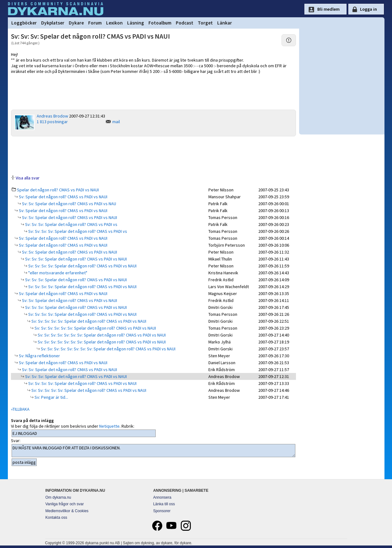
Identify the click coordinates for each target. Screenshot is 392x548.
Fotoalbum (160, 23)
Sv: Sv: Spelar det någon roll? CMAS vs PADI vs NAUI (69, 217)
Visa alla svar (28, 178)
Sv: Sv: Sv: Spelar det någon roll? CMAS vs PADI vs (71, 224)
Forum (95, 23)
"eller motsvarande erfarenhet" (57, 273)
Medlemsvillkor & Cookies (67, 511)
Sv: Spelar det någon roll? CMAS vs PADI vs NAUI (63, 197)
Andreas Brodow (52, 116)
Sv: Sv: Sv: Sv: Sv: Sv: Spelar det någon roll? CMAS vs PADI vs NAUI (95, 328)
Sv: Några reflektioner (39, 356)
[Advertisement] (153, 155)
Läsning (136, 23)
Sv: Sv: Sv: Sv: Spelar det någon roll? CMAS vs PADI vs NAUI (82, 266)
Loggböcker (24, 23)
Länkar (225, 23)
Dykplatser (53, 23)
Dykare (76, 23)
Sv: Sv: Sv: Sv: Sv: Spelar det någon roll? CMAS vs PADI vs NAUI (88, 321)
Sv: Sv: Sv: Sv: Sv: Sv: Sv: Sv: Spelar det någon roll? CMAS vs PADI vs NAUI (108, 349)
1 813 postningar (52, 122)
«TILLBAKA (20, 409)
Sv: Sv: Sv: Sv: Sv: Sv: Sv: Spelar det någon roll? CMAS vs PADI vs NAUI (101, 335)
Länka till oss (164, 504)
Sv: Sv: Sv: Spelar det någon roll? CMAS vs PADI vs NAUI (75, 259)
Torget (205, 23)
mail (116, 122)
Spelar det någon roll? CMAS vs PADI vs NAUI (58, 190)
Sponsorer (162, 511)
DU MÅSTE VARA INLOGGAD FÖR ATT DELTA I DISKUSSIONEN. (154, 451)
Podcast (185, 23)
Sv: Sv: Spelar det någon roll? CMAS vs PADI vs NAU (69, 204)
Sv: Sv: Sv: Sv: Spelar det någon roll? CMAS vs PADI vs (77, 231)
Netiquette (109, 426)
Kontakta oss (56, 518)
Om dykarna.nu (58, 497)
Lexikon (114, 23)
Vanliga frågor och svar (65, 504)
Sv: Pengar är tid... (51, 397)
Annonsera (162, 497)
